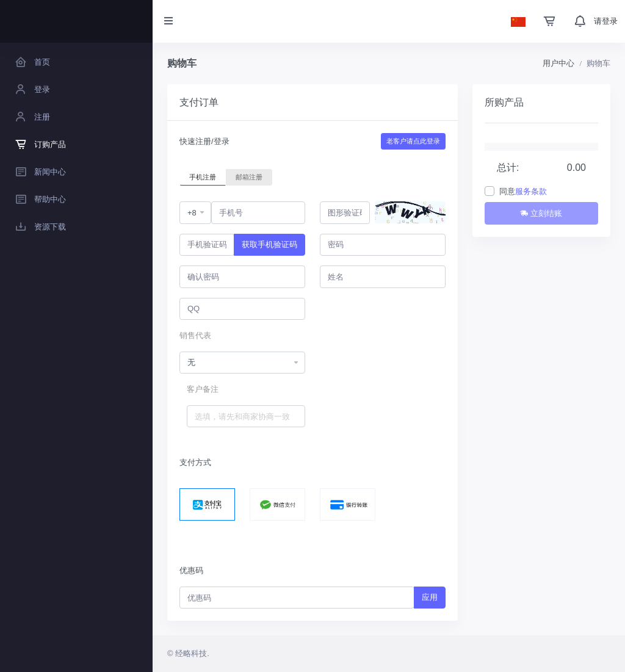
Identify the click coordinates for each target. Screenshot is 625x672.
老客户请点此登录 (413, 141)
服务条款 (531, 191)
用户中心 (558, 63)
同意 (523, 191)
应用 (430, 597)
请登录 (606, 21)
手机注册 (203, 176)
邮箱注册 (249, 176)
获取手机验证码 (269, 244)
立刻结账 (541, 213)
